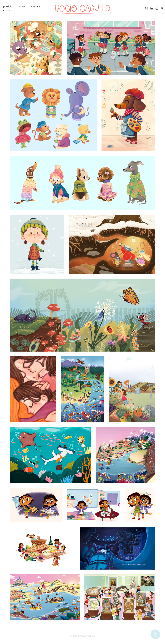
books (22, 6)
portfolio (8, 6)
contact (8, 10)
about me (34, 6)
